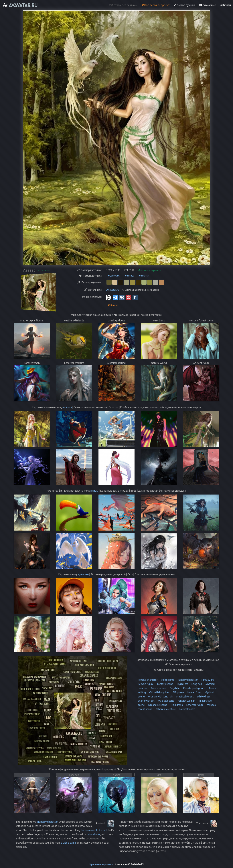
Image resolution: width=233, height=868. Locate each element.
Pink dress (176, 705)
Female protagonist (194, 688)
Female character (148, 680)
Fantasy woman (186, 701)
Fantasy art (207, 680)
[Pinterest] (129, 297)
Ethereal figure (195, 705)
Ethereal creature (166, 709)
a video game (68, 843)
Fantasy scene (165, 684)
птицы (94, 491)
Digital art (182, 684)
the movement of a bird (94, 830)
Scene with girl (146, 701)
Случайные (208, 5)
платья (67, 407)
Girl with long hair (159, 692)
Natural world (187, 709)
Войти (226, 5)
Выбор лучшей (184, 5)
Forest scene (158, 688)
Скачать (44, 271)
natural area (94, 834)
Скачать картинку (150, 270)
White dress (204, 697)
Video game (167, 680)
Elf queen (178, 692)
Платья (144, 276)
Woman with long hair (160, 697)
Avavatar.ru (113, 290)
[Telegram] (115, 297)
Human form (194, 692)
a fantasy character (47, 822)
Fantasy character (188, 680)
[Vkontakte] (122, 297)
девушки (83, 574)
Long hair (196, 684)
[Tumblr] (135, 297)
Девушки (114, 276)
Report (113, 305)
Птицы (130, 276)
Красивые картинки (101, 864)
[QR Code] (109, 297)
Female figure (146, 684)
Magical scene (166, 701)
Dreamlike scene (157, 705)
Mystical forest (185, 697)
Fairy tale (174, 688)
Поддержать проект (156, 5)
